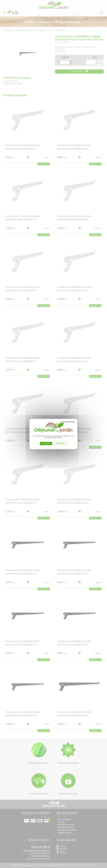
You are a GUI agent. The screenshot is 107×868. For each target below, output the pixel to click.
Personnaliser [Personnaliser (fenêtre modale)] (61, 443)
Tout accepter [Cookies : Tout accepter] (46, 443)
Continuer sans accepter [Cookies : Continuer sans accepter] (68, 422)
